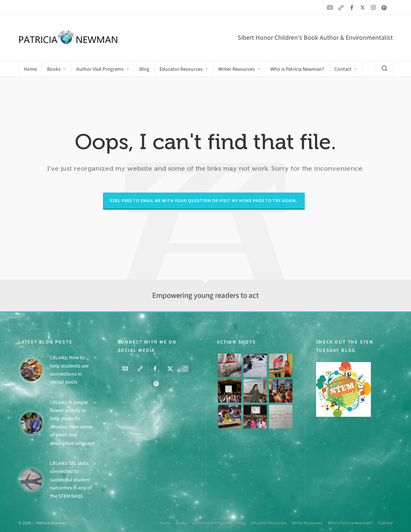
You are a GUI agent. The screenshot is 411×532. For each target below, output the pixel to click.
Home (165, 523)
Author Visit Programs (212, 523)
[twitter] (364, 7)
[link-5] (342, 7)
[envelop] (331, 7)
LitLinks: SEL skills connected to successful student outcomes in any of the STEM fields (71, 480)
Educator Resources (269, 523)
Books (181, 523)
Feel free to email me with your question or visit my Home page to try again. (204, 201)
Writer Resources (307, 523)
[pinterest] (385, 7)
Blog (241, 523)
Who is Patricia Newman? (350, 523)
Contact (386, 523)
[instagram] (374, 7)
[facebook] (353, 7)
